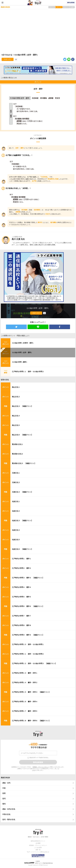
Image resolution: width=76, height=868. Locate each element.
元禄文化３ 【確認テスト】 (22, 492)
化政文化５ (16, 540)
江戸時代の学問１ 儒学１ (22, 559)
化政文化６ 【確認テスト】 (22, 549)
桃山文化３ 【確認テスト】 (22, 406)
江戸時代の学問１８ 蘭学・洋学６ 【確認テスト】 (31, 721)
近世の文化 (5, 380)
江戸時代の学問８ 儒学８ (22, 625)
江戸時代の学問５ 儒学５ (22, 597)
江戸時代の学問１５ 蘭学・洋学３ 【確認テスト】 (31, 692)
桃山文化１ (16, 387)
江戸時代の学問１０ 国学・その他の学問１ (28, 644)
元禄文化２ (16, 482)
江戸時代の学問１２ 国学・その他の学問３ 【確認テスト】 (34, 663)
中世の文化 (6, 814)
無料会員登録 (71, 3)
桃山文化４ (16, 416)
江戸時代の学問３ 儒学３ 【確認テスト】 (28, 578)
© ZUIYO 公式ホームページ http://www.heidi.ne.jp (38, 862)
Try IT (38, 3)
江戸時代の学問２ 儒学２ (22, 568)
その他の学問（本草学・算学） (23, 343)
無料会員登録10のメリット (38, 841)
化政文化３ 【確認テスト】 (22, 521)
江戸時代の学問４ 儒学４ (22, 587)
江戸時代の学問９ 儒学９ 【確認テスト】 (28, 635)
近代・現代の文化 (9, 820)
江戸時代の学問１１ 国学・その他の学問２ (28, 372)
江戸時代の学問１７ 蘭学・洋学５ (25, 711)
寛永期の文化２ (18, 454)
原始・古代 (6, 783)
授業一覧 (38, 850)
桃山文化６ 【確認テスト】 (22, 435)
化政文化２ (16, 511)
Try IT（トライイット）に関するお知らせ (38, 852)
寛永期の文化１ (18, 444)
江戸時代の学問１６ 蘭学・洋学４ (25, 702)
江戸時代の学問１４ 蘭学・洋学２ (25, 683)
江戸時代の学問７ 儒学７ (22, 616)
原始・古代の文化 (9, 809)
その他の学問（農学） (20, 362)
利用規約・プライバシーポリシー (41, 767)
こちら (34, 770)
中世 (4, 788)
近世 (4, 793)
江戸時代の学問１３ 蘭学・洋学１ (25, 673)
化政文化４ (16, 530)
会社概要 (38, 843)
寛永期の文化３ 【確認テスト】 (24, 463)
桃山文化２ (16, 397)
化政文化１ (16, 501)
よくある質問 (38, 848)
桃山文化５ (16, 425)
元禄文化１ (16, 473)
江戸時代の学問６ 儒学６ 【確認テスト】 (28, 606)
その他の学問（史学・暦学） (22, 353)
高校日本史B (5, 778)
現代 (4, 804)
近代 (4, 799)
